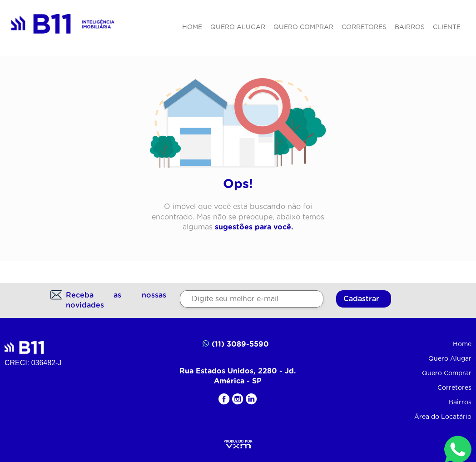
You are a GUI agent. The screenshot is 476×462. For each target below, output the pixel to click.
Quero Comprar (303, 27)
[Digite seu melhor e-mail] (252, 299)
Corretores (364, 27)
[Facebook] (224, 399)
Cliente (447, 27)
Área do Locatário (443, 417)
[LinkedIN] (251, 399)
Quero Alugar (238, 27)
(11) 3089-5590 (236, 344)
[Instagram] (238, 399)
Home (192, 27)
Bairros (410, 27)
